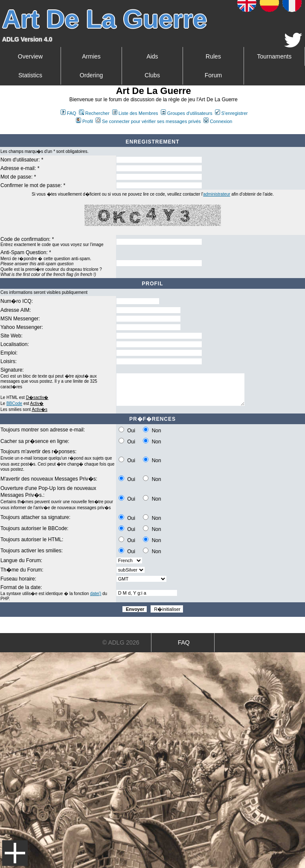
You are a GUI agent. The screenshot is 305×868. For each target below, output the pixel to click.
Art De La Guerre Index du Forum (3, 131)
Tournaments (274, 56)
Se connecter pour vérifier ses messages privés (148, 121)
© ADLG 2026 (121, 642)
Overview (30, 56)
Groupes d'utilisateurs (187, 113)
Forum (213, 75)
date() (96, 594)
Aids (152, 56)
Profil (84, 121)
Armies (91, 56)
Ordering (91, 75)
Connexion (218, 121)
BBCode (14, 403)
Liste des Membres (135, 113)
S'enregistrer (231, 113)
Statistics (30, 75)
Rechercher (94, 113)
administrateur (216, 194)
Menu (15, 853)
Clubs (152, 75)
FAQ (68, 113)
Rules (213, 56)
